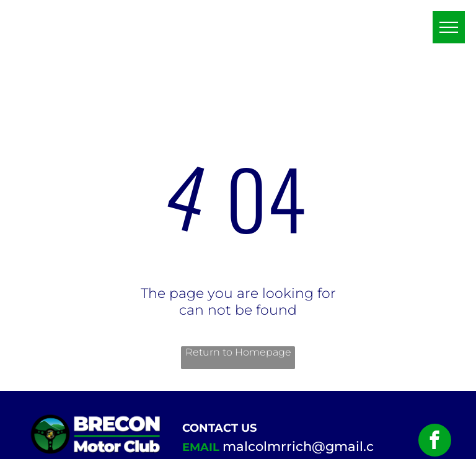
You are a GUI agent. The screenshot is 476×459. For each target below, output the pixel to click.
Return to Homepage (238, 352)
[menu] (449, 27)
